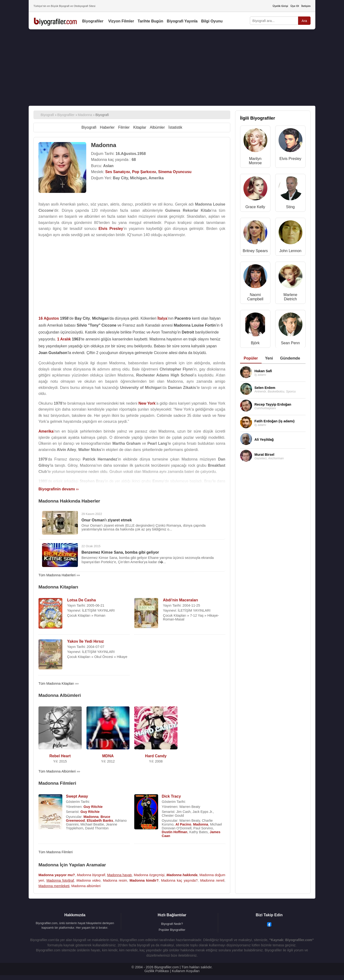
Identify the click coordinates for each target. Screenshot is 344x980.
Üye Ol (295, 6)
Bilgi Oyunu (212, 21)
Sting (290, 207)
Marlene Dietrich (290, 297)
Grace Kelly (255, 207)
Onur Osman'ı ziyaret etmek (107, 520)
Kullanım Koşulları (186, 971)
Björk (255, 343)
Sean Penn (290, 343)
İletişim (306, 6)
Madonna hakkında (182, 875)
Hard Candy (156, 756)
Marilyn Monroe (255, 161)
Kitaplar (140, 127)
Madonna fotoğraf (60, 880)
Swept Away (77, 796)
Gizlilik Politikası (157, 971)
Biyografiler (93, 21)
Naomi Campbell (255, 297)
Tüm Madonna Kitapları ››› (59, 683)
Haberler (107, 127)
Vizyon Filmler (121, 21)
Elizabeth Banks (100, 821)
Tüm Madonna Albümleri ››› (59, 771)
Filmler (124, 127)
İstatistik (175, 127)
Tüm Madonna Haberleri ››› (59, 575)
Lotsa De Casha (81, 600)
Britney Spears (255, 251)
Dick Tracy (171, 796)
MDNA (108, 756)
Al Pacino (183, 824)
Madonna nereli (212, 880)
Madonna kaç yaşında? (179, 880)
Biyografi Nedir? (172, 924)
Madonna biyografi (91, 875)
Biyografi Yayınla (182, 21)
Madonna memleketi (54, 886)
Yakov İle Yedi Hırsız (86, 641)
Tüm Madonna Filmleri (56, 852)
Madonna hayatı (120, 875)
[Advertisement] (172, 68)
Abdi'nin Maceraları (180, 600)
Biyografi (89, 127)
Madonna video (89, 880)
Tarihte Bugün (150, 21)
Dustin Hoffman (175, 832)
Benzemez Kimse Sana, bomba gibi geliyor (120, 552)
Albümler (157, 127)
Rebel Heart (60, 756)
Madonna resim (115, 880)
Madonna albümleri (86, 886)
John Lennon (290, 251)
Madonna (91, 817)
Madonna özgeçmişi (149, 875)
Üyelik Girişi (280, 6)
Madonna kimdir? (144, 880)
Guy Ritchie (93, 807)
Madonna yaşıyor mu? (57, 875)
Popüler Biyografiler (172, 930)
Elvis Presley (290, 159)
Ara (304, 21)
